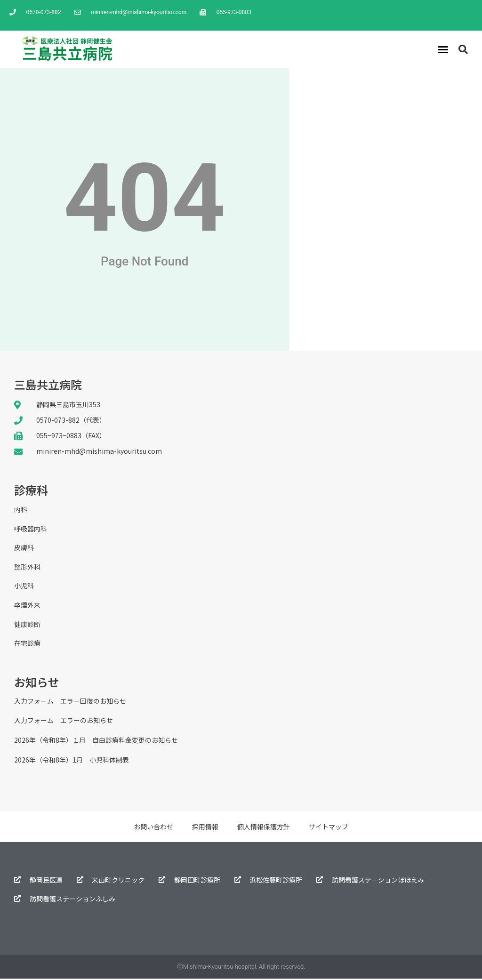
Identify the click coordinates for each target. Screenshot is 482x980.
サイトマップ (329, 828)
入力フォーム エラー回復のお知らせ (70, 702)
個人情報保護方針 (264, 828)
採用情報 (205, 828)
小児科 (24, 587)
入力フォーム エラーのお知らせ (64, 722)
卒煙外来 (27, 606)
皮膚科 (24, 548)
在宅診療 (27, 645)
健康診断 (27, 626)
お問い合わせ (153, 828)
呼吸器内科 (31, 529)
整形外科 (27, 568)
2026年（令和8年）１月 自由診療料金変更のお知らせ (96, 742)
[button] (443, 49)
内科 (21, 510)
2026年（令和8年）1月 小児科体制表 (72, 761)
